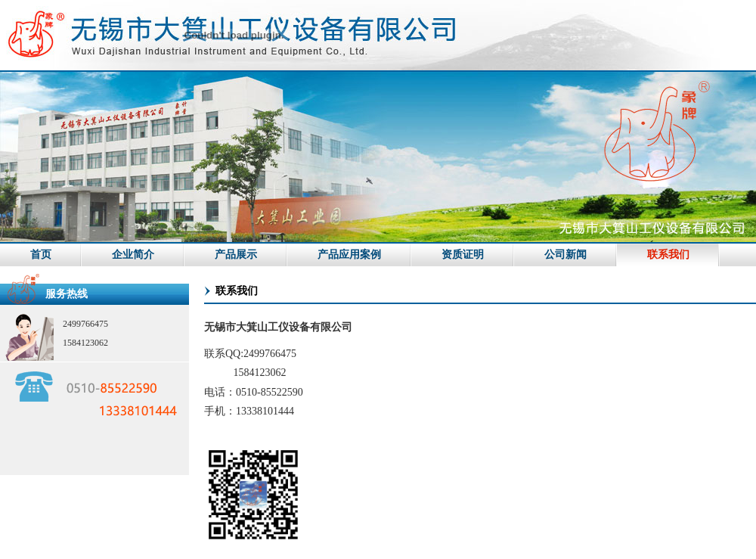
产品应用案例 (349, 255)
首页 (41, 255)
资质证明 (463, 255)
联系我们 (668, 255)
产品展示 (236, 255)
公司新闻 (565, 255)
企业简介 (133, 255)
